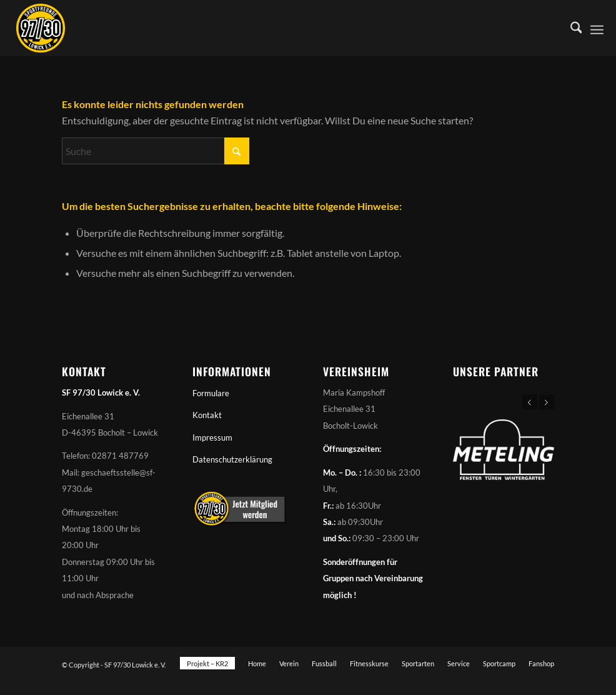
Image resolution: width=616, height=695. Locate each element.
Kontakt (207, 415)
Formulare (211, 393)
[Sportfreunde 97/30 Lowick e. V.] (41, 28)
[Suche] (570, 28)
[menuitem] (570, 28)
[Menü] (597, 28)
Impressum (212, 437)
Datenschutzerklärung (232, 459)
